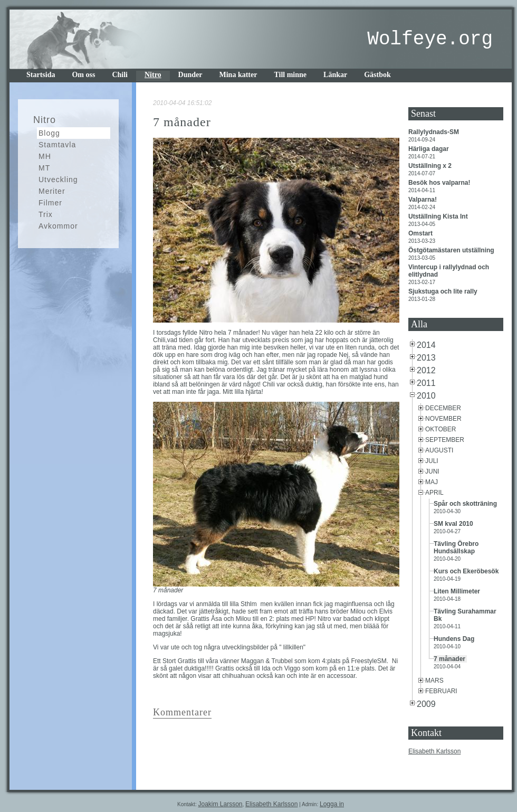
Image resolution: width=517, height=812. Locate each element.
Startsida (41, 75)
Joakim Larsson (220, 804)
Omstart (421, 233)
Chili (120, 75)
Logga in (332, 804)
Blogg (49, 133)
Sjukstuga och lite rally (444, 291)
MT (44, 168)
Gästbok (377, 75)
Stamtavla (57, 145)
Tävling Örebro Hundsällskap (456, 547)
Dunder (190, 75)
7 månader (450, 659)
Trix (46, 214)
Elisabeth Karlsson (434, 751)
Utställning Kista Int (439, 216)
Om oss (83, 75)
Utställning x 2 (431, 166)
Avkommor (58, 226)
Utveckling (58, 180)
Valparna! (423, 200)
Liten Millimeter (458, 591)
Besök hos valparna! (440, 183)
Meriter (52, 191)
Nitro (153, 75)
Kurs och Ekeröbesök (467, 571)
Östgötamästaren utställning (452, 250)
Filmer (50, 203)
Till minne (290, 75)
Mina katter (238, 75)
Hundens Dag (455, 639)
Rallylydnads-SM (434, 132)
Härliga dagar (429, 149)
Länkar (335, 75)
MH (45, 156)
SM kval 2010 (454, 524)
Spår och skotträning (466, 504)
